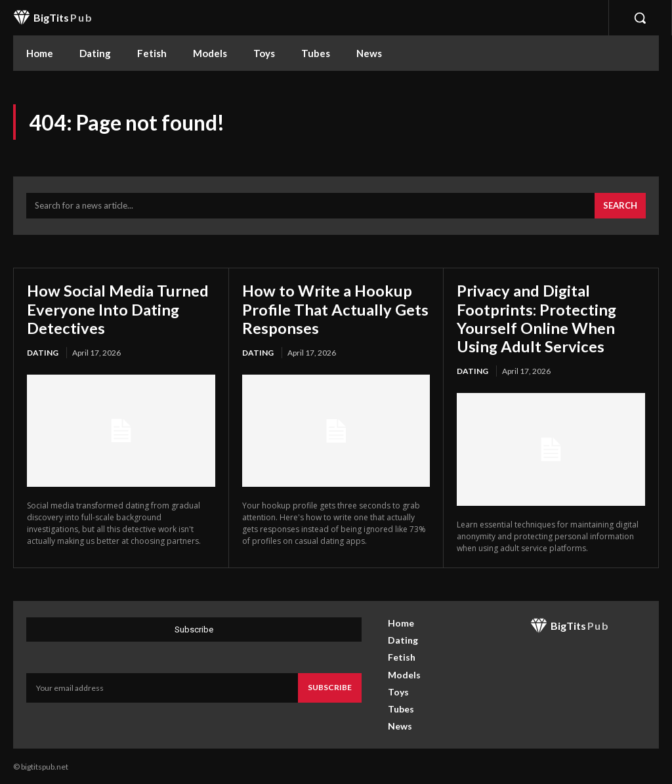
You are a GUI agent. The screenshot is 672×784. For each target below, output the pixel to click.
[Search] (620, 206)
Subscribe (330, 685)
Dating (43, 351)
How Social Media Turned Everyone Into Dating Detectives (118, 308)
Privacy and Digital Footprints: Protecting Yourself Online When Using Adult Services (537, 318)
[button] (640, 18)
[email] (162, 686)
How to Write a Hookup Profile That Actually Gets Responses (336, 308)
